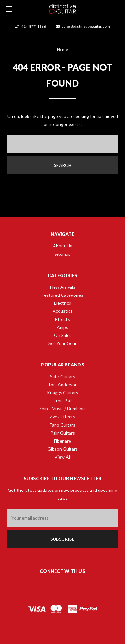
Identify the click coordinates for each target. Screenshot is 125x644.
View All (63, 457)
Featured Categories (62, 295)
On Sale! (62, 335)
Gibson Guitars (63, 449)
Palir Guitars (63, 433)
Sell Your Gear (62, 343)
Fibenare (62, 441)
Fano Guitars (62, 425)
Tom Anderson (63, 385)
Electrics (62, 303)
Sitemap (63, 254)
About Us (62, 246)
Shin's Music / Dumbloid (62, 408)
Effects (62, 319)
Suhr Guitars (63, 377)
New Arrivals (63, 287)
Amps (62, 327)
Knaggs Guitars (62, 393)
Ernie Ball (63, 401)
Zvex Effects (62, 416)
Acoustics (63, 311)
